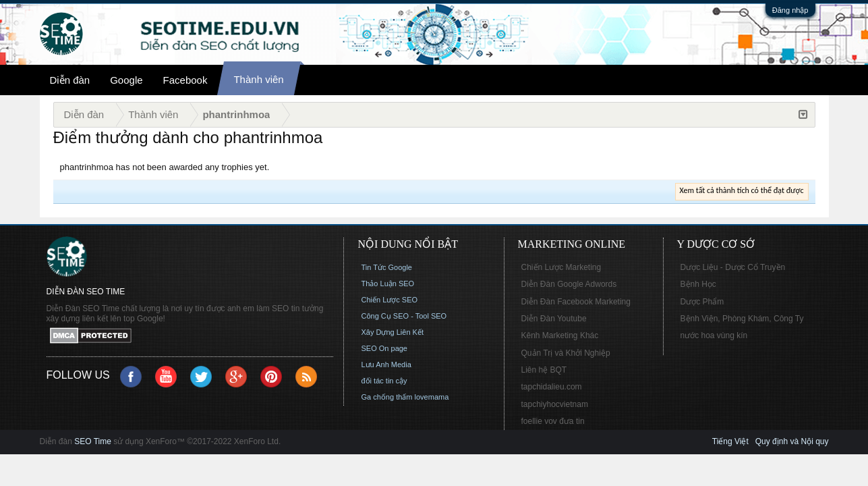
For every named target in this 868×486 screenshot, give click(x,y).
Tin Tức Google (387, 267)
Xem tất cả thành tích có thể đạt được (742, 190)
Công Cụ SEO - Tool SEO (404, 316)
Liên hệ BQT (544, 370)
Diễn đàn (70, 80)
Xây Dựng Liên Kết (393, 332)
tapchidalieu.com (552, 387)
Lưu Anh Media (386, 364)
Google (126, 80)
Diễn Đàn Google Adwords (569, 284)
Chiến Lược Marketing (561, 267)
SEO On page (385, 348)
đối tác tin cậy (384, 381)
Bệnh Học (698, 284)
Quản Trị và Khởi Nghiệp (566, 353)
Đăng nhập (790, 10)
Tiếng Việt (730, 441)
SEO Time (93, 441)
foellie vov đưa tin (553, 421)
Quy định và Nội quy (792, 441)
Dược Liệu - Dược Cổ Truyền (733, 267)
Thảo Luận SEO (388, 283)
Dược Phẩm (702, 302)
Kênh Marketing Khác (560, 335)
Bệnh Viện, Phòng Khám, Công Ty (742, 319)
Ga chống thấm (387, 397)
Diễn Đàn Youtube (554, 319)
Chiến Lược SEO (390, 300)
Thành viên (258, 79)
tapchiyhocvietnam (555, 404)
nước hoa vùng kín (714, 335)
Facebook (185, 80)
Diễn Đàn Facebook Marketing (576, 302)
